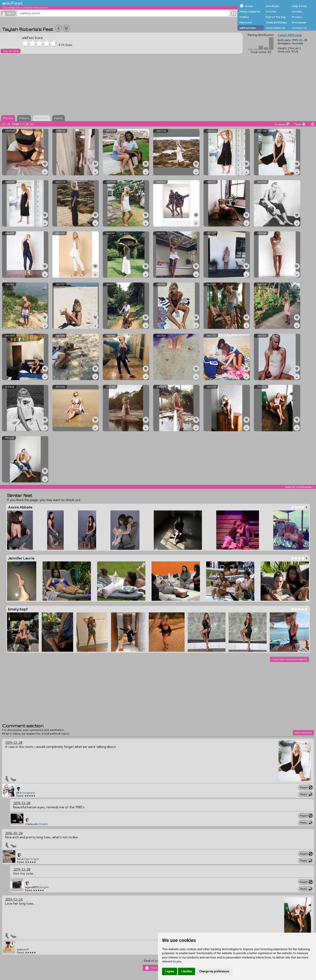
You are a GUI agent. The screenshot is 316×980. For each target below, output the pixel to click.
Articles (271, 11)
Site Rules (272, 6)
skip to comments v (299, 487)
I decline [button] (187, 971)
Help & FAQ (299, 6)
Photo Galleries (250, 11)
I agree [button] (170, 971)
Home (249, 6)
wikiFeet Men (248, 28)
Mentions (246, 22)
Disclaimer (299, 22)
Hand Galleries (275, 28)
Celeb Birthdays (276, 22)
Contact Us (299, 28)
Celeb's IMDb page (290, 35)
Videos (244, 17)
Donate (297, 11)
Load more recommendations (289, 659)
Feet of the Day (276, 17)
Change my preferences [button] (214, 971)
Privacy (297, 17)
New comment (303, 733)
